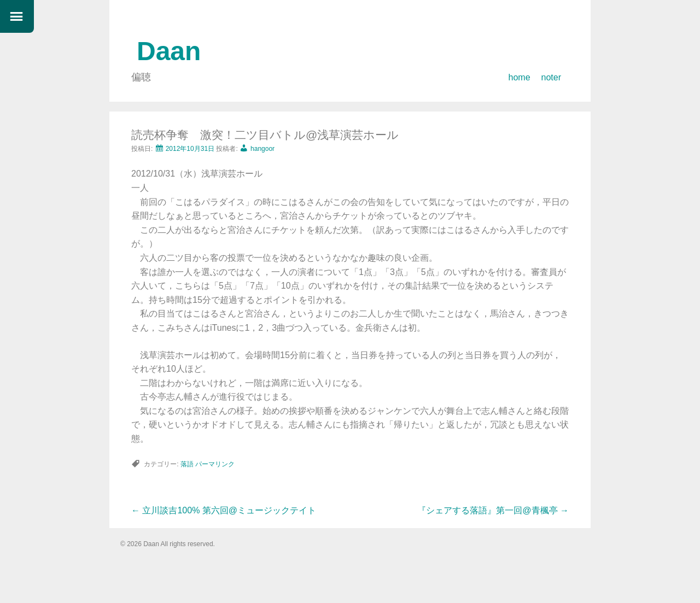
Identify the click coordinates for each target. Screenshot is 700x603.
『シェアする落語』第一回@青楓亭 (493, 510)
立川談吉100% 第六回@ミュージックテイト (224, 510)
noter (551, 77)
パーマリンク (215, 464)
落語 (187, 464)
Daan (169, 51)
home (520, 77)
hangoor (262, 149)
